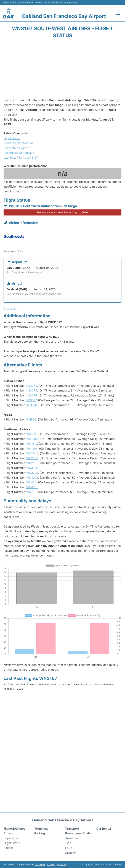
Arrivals (9, 833)
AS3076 (32, 395)
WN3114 (32, 468)
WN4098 (32, 478)
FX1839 (31, 419)
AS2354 (32, 386)
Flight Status (12, 138)
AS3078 (32, 405)
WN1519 (32, 444)
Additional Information (19, 143)
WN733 (31, 492)
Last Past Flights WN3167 (21, 158)
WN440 (31, 482)
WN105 (31, 434)
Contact (51, 864)
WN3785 (32, 473)
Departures (11, 838)
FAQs (69, 848)
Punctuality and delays (19, 153)
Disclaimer (40, 864)
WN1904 (32, 449)
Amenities (72, 838)
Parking (40, 833)
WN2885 (32, 463)
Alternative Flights (16, 148)
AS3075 (32, 390)
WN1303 (32, 439)
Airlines (8, 848)
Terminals (41, 829)
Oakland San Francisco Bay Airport (64, 16)
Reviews (71, 853)
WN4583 (32, 487)
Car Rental (104, 829)
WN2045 (32, 453)
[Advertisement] (62, 69)
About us (62, 864)
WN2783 (32, 458)
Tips (68, 843)
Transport (72, 829)
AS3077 (31, 400)
